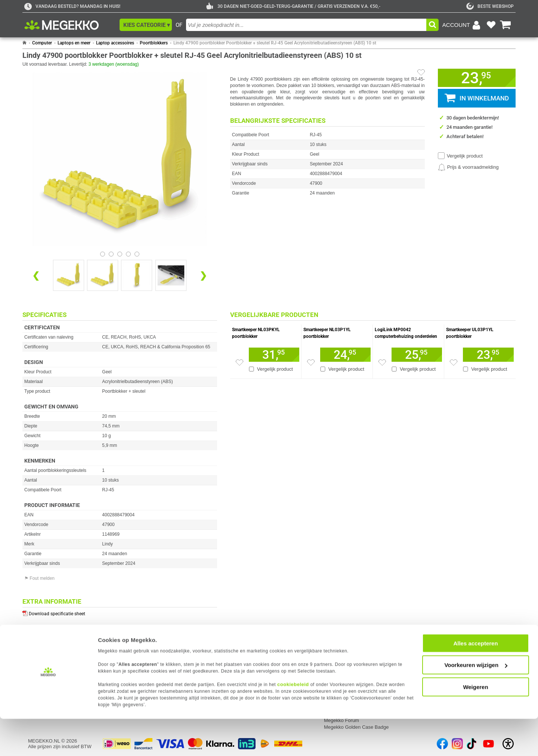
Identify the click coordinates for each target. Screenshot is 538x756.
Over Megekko (340, 646)
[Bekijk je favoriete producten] (491, 25)
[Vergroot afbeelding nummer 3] (171, 275)
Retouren (137, 646)
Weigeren (475, 724)
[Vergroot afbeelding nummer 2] (137, 275)
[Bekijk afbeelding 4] (137, 254)
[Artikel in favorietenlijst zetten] (421, 72)
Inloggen (37, 646)
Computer (42, 43)
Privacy (36, 660)
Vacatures (335, 653)
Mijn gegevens (45, 637)
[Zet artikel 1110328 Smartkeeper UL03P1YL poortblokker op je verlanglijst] (454, 363)
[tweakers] (490, 6)
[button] (146, 25)
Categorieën (437, 637)
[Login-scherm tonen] (463, 25)
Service (135, 637)
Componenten (438, 653)
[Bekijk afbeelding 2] (120, 254)
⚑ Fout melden (39, 578)
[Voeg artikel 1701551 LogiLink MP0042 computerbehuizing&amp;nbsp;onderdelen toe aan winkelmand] (417, 355)
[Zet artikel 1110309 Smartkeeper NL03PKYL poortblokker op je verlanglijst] (239, 363)
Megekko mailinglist (345, 660)
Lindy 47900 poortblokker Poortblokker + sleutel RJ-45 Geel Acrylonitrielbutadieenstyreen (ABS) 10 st (275, 43)
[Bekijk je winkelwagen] (505, 25)
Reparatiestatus (144, 653)
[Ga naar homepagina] (70, 25)
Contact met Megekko (249, 653)
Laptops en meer (74, 43)
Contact (234, 637)
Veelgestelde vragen (247, 660)
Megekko (335, 637)
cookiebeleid (293, 721)
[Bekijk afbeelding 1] (111, 254)
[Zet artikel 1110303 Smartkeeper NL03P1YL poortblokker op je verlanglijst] (311, 363)
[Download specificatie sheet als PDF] (120, 612)
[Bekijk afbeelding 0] (103, 254)
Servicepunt (140, 660)
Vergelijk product (465, 156)
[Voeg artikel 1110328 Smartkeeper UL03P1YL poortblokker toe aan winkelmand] (488, 355)
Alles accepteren (475, 680)
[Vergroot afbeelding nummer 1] (103, 275)
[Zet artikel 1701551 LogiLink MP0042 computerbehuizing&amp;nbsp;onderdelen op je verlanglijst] (382, 363)
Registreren (41, 653)
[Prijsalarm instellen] (468, 167)
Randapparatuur (440, 660)
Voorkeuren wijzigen (476, 702)
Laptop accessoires (115, 43)
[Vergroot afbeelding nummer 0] (69, 275)
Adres (232, 646)
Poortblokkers (154, 43)
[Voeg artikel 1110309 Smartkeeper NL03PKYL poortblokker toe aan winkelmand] (274, 355)
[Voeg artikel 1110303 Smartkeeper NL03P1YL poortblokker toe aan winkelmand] (345, 355)
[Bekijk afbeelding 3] (128, 254)
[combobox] (306, 25)
